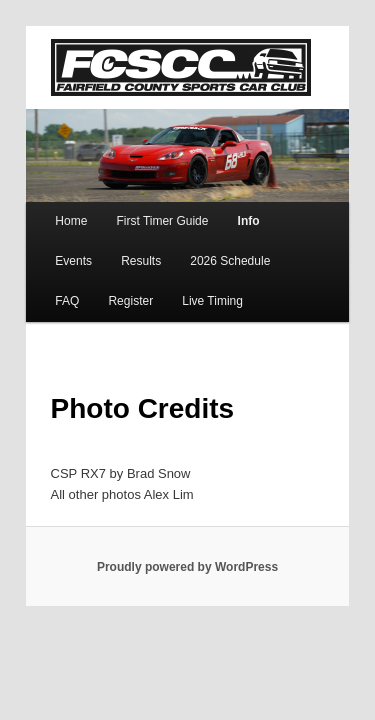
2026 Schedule (142, 250)
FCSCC (159, 41)
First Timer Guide (140, 210)
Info (227, 210)
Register (287, 250)
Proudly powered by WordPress (187, 555)
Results (53, 250)
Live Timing (63, 290)
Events (285, 210)
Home (49, 210)
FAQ (224, 250)
